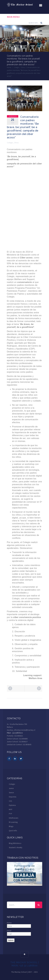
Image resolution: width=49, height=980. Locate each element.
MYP (11, 809)
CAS (10, 801)
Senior (11, 793)
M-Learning (13, 822)
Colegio (10, 143)
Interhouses (14, 818)
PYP (11, 814)
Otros (16, 143)
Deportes (13, 797)
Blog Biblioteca (15, 843)
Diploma (12, 805)
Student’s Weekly (16, 847)
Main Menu (13, 17)
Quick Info (13, 831)
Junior (11, 788)
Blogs (11, 826)
